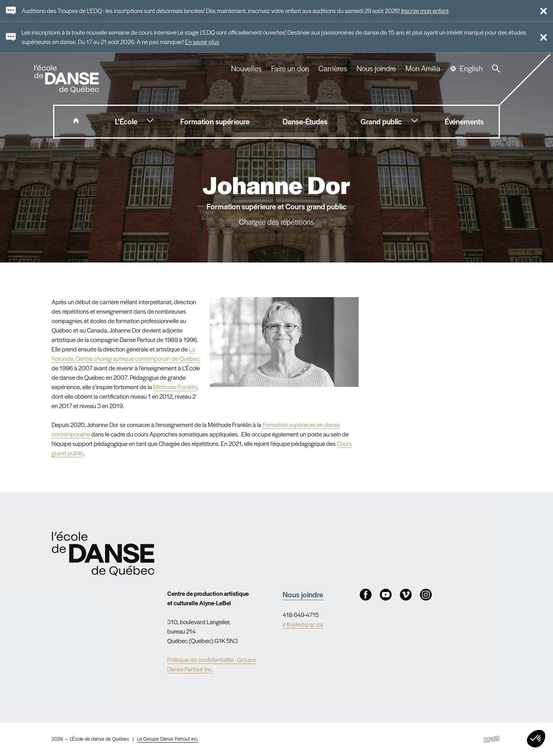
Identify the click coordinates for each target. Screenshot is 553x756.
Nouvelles (246, 68)
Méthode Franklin (175, 387)
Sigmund (492, 739)
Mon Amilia (423, 68)
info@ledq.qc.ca (303, 624)
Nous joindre (376, 68)
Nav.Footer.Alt (103, 554)
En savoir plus (202, 42)
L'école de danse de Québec (67, 79)
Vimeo (406, 595)
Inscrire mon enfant (425, 10)
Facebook (366, 595)
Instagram (426, 595)
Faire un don (290, 68)
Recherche (496, 68)
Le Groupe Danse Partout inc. (168, 739)
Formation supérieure (289, 424)
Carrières (333, 68)
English (471, 68)
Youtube (386, 595)
